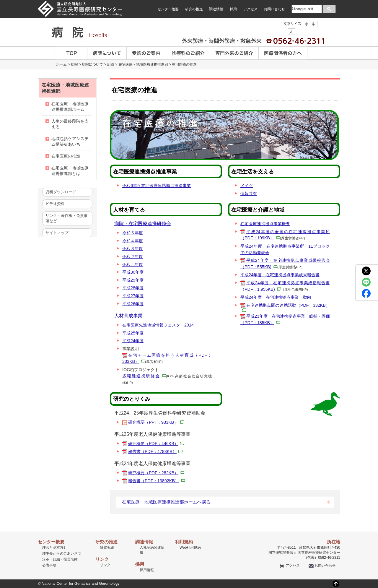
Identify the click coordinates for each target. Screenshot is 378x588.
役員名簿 (71, 559)
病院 (74, 64)
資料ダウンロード (61, 192)
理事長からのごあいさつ (62, 553)
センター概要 (168, 9)
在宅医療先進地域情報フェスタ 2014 (158, 325)
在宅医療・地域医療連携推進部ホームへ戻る (166, 502)
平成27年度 (133, 296)
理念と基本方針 (55, 548)
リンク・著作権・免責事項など (67, 218)
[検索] (306, 9)
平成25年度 (133, 333)
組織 (111, 64)
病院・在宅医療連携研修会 (143, 224)
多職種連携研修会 (144, 376)
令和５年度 (133, 233)
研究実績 (107, 548)
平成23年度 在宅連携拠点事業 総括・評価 (285, 319)
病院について (107, 53)
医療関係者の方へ (283, 53)
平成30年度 (133, 272)
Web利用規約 (190, 548)
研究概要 (156, 422)
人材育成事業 (128, 316)
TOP (71, 53)
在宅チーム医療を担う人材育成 (167, 358)
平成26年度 (133, 304)
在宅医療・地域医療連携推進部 (143, 64)
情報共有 (249, 194)
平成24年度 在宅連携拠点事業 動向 (276, 297)
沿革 (46, 559)
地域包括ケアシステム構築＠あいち (70, 141)
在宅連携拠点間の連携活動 (285, 307)
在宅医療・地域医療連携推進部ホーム (70, 107)
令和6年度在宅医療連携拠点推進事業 (157, 186)
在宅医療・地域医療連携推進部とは (70, 171)
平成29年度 (133, 280)
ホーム (61, 64)
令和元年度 (133, 264)
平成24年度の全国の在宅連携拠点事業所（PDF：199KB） (285, 235)
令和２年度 (133, 256)
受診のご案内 (146, 53)
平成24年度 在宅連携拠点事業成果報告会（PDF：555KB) (285, 264)
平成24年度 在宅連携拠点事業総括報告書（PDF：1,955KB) (285, 286)
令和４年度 (133, 241)
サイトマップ (57, 233)
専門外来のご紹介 (234, 53)
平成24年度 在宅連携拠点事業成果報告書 (280, 275)
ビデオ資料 (55, 204)
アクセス (250, 9)
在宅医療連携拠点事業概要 (265, 224)
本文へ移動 (177, 0)
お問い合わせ (274, 9)
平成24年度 (133, 341)
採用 (233, 9)
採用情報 (147, 570)
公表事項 (49, 565)
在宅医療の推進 (184, 64)
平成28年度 (133, 288)
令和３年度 (133, 248)
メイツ (247, 186)
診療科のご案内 (188, 53)
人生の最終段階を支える (70, 124)
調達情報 (216, 9)
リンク (105, 565)
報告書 (155, 451)
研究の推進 (194, 9)
